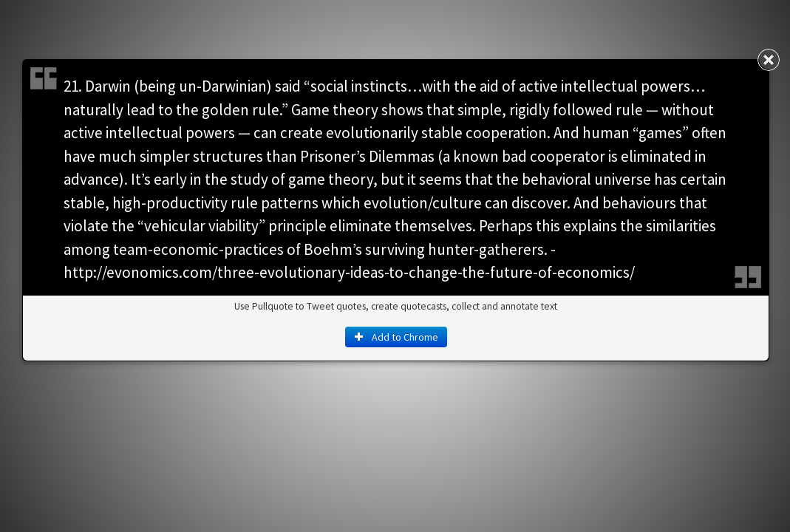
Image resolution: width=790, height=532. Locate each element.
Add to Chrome (396, 337)
